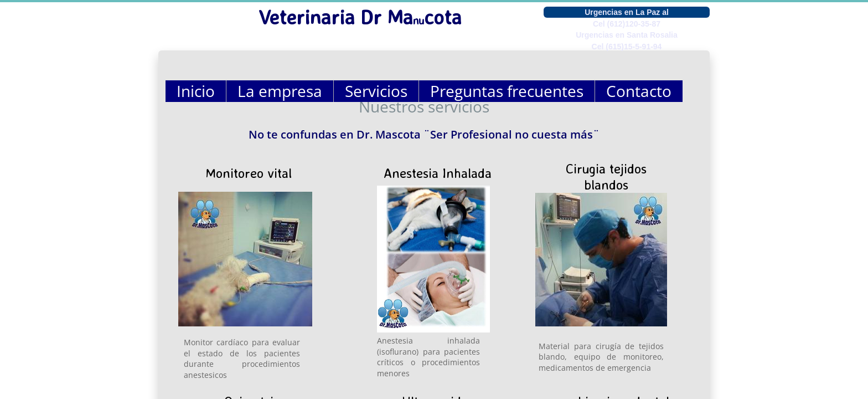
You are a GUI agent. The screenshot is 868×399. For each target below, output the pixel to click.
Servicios (376, 91)
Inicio (196, 91)
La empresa (280, 91)
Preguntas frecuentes (507, 91)
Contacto (639, 91)
